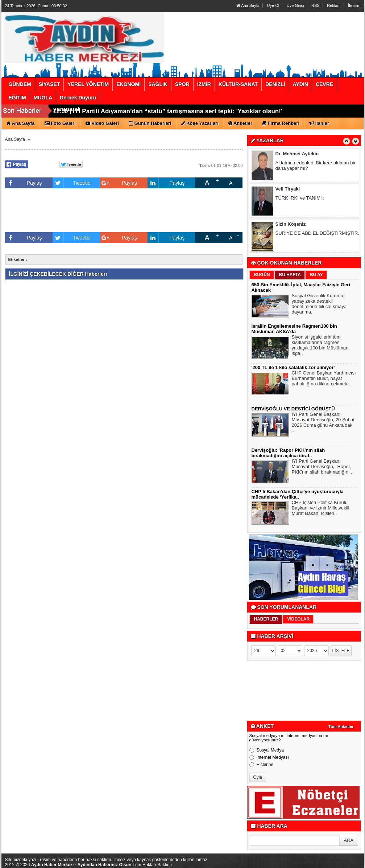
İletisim (354, 5)
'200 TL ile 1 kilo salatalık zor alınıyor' (293, 367)
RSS (316, 5)
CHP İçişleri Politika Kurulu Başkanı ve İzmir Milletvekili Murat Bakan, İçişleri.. (321, 509)
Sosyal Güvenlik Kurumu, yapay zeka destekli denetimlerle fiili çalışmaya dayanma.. (319, 305)
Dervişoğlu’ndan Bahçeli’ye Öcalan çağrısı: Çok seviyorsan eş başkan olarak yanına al (176, 114)
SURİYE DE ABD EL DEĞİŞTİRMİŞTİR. (317, 234)
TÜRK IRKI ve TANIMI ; (300, 199)
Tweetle (72, 183)
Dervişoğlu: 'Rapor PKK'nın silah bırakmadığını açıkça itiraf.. (288, 453)
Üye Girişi (295, 5)
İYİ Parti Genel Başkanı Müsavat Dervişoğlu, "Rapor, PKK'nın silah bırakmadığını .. (323, 467)
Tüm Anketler (341, 726)
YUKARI (327, 857)
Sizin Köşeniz (291, 225)
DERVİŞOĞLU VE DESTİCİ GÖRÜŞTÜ (293, 409)
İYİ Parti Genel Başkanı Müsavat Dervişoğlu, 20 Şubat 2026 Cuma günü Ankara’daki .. (323, 423)
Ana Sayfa (248, 5)
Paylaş (24, 183)
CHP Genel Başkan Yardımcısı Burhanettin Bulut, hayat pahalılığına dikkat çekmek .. (324, 379)
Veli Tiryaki (288, 190)
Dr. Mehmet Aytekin (297, 155)
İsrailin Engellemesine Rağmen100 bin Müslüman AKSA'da (294, 329)
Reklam (334, 5)
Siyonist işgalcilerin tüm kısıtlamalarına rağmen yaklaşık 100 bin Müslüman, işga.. (321, 346)
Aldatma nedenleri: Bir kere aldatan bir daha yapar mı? (316, 167)
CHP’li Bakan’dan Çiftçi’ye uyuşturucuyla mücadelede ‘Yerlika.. (298, 494)
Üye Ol (273, 5)
